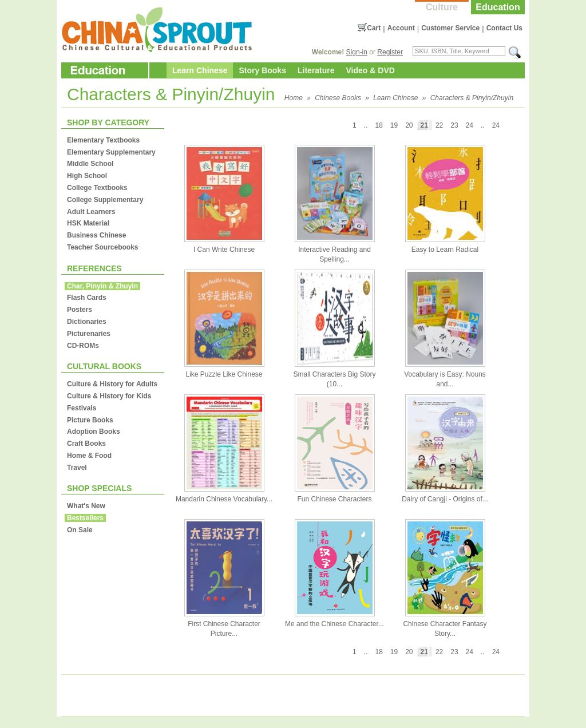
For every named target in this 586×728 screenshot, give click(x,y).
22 (439, 125)
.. (483, 125)
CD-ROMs (83, 346)
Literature (316, 70)
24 (496, 125)
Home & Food (89, 456)
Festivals (82, 408)
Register (390, 52)
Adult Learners (91, 212)
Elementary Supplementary (111, 152)
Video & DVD (371, 70)
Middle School (90, 164)
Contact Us (504, 28)
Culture (442, 7)
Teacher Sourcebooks (103, 247)
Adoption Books (94, 432)
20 (409, 125)
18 (379, 125)
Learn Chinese (200, 70)
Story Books (262, 70)
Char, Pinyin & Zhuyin (102, 286)
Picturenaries (89, 334)
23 (454, 125)
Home (294, 98)
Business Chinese (96, 235)
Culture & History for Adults (112, 384)
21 (424, 125)
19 (394, 125)
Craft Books (86, 444)
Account (401, 28)
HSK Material (88, 223)
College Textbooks (97, 188)
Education (498, 7)
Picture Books (90, 420)
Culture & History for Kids (109, 396)
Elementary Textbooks (103, 140)
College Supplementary (105, 200)
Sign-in (357, 52)
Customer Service (450, 28)
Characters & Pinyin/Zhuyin (472, 98)
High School (87, 176)
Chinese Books (338, 98)
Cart (374, 28)
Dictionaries (87, 322)
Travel (77, 468)
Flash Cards (87, 298)
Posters (80, 310)
